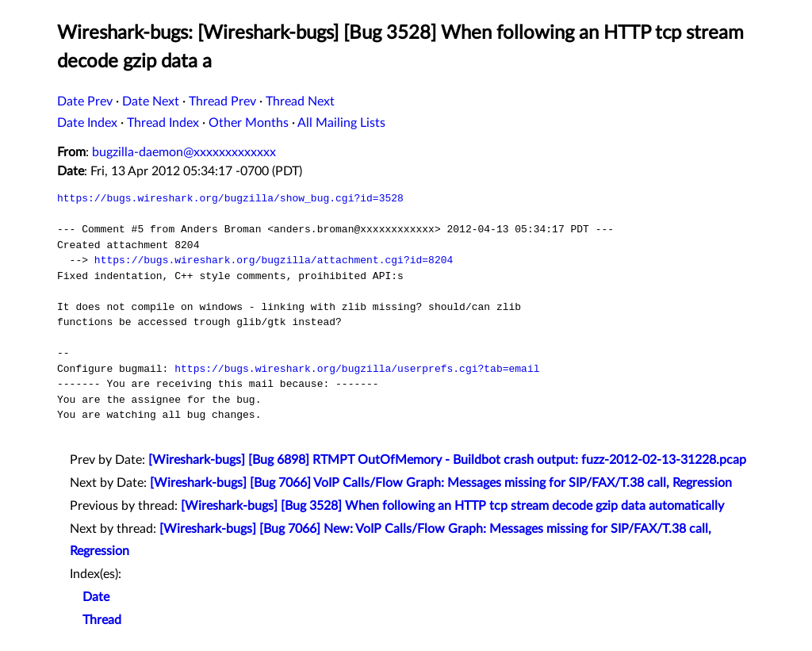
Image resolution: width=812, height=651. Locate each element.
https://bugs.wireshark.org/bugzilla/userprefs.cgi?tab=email (357, 369)
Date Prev (85, 101)
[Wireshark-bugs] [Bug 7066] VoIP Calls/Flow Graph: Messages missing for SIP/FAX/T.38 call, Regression (441, 483)
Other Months (249, 123)
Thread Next (300, 101)
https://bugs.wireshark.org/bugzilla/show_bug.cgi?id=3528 (230, 198)
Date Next (151, 101)
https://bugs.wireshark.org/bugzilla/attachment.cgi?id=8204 (274, 260)
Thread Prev (222, 101)
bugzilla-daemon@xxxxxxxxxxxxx (184, 152)
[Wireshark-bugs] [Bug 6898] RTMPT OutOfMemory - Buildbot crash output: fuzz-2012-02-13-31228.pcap (447, 460)
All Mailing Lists (341, 123)
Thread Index (163, 123)
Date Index (87, 123)
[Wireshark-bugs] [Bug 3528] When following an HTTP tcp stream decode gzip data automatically (452, 506)
